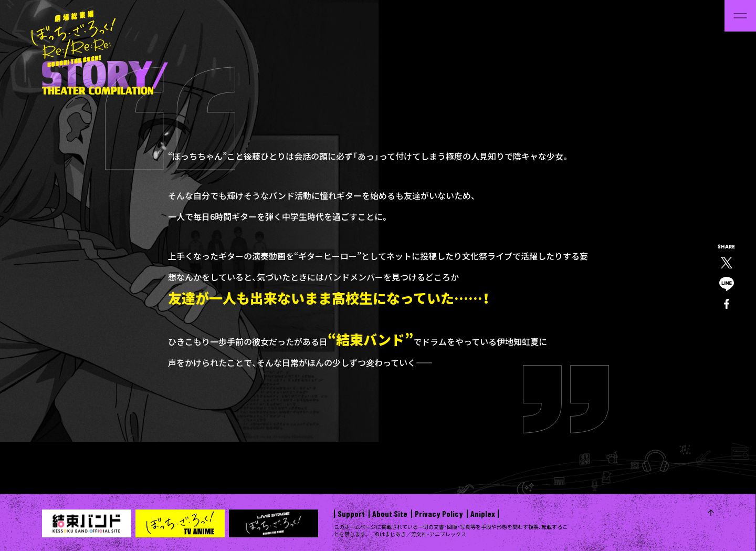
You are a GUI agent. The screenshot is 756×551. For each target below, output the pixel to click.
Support (351, 514)
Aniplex (483, 514)
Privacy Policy (439, 514)
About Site (390, 514)
